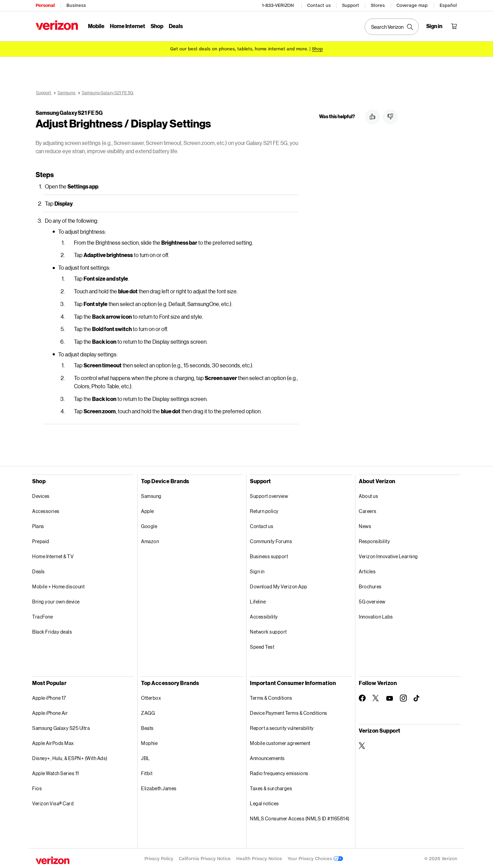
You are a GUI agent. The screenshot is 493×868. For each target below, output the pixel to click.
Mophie (149, 742)
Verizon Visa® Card (53, 802)
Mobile (96, 26)
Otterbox (151, 697)
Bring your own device (56, 601)
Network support (268, 631)
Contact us (319, 5)
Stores (378, 5)
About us (368, 495)
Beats (147, 727)
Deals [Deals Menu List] (176, 26)
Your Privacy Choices (315, 858)
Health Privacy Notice (259, 858)
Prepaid (41, 540)
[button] (372, 117)
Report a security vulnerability (282, 727)
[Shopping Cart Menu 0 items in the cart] (454, 26)
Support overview (269, 495)
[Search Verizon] (392, 27)
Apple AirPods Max (53, 742)
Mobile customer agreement (280, 742)
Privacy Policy (159, 858)
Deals (39, 570)
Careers (368, 510)
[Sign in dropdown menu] (434, 26)
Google (149, 525)
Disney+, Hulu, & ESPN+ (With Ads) (70, 757)
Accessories (46, 510)
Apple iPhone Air (50, 712)
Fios (37, 787)
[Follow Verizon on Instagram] (403, 697)
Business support (269, 555)
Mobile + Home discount (58, 585)
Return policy (264, 510)
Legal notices (264, 802)
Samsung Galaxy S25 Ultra (61, 727)
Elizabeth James (159, 787)
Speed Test (262, 646)
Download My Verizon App (279, 585)
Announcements (267, 757)
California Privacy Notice (205, 858)
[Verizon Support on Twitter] (362, 745)
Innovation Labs (376, 616)
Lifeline (258, 601)
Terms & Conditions (271, 697)
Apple (148, 510)
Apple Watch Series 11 (56, 772)
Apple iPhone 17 (49, 697)
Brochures (370, 585)
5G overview (372, 601)
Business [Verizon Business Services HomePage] (76, 5)
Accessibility (264, 616)
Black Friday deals (52, 631)
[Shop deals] (317, 49)
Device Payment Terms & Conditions (289, 712)
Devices (41, 495)
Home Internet (128, 26)
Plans (38, 525)
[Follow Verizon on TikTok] (417, 697)
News (365, 525)
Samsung (151, 495)
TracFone (42, 616)
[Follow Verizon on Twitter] (376, 697)
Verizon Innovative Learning (388, 555)
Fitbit (147, 772)
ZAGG (148, 712)
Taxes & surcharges (271, 787)
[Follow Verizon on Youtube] (390, 697)
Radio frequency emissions (279, 772)
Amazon (150, 540)
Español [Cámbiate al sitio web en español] (448, 5)
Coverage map (412, 5)
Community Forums (271, 540)
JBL (146, 757)
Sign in (257, 570)
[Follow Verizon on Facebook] (362, 697)
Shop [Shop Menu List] (157, 26)
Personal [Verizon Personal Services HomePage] (45, 5)
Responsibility (374, 540)
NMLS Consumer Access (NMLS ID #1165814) (300, 817)
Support (351, 5)
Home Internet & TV (53, 555)
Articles (367, 570)
